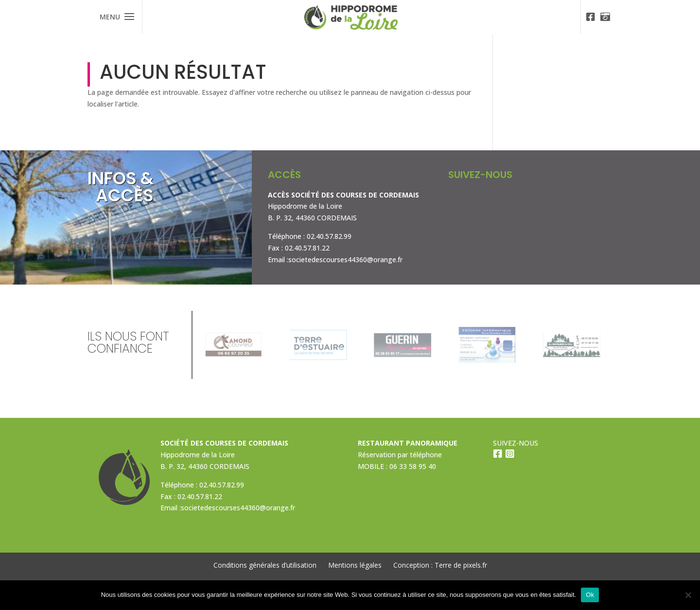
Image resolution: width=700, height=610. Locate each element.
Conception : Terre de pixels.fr (440, 565)
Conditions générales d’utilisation (265, 565)
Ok (590, 595)
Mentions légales (355, 565)
